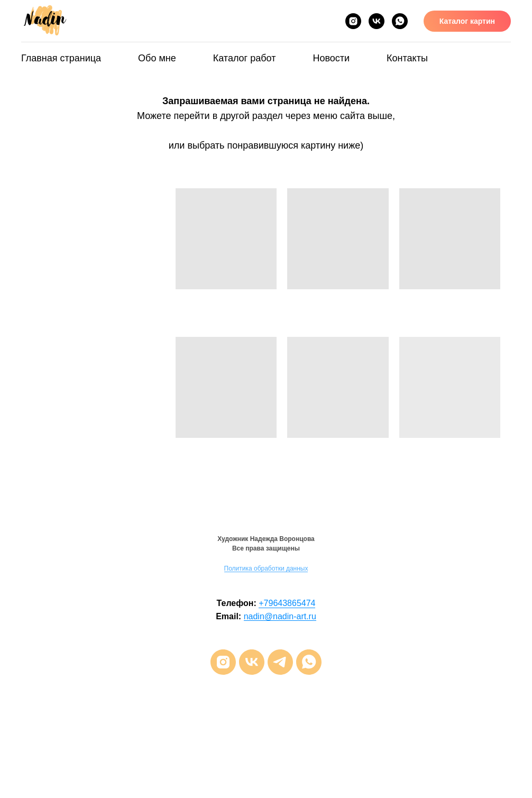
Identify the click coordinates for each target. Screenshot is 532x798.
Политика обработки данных (266, 568)
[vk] (252, 662)
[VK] (377, 21)
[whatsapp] (309, 662)
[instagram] (223, 662)
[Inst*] (353, 21)
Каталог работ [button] (245, 58)
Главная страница (61, 58)
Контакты (407, 58)
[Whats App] (400, 21)
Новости (331, 58)
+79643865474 (287, 603)
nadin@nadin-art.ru (280, 616)
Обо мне (157, 58)
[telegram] (280, 662)
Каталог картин (467, 21)
